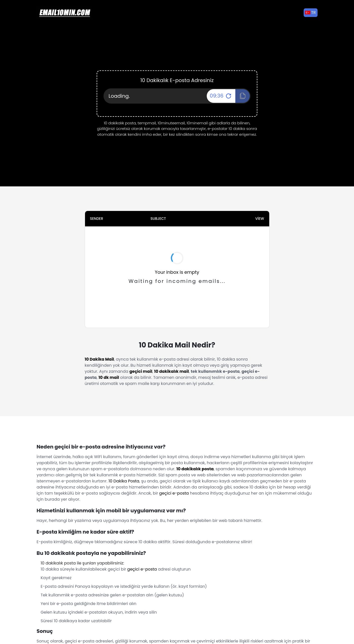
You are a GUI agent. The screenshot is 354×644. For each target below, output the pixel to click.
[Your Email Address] (177, 96)
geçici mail (141, 371)
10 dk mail (109, 377)
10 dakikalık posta (195, 469)
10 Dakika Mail (99, 359)
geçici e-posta (174, 493)
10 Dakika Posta (124, 481)
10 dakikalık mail (171, 371)
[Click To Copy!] (243, 96)
